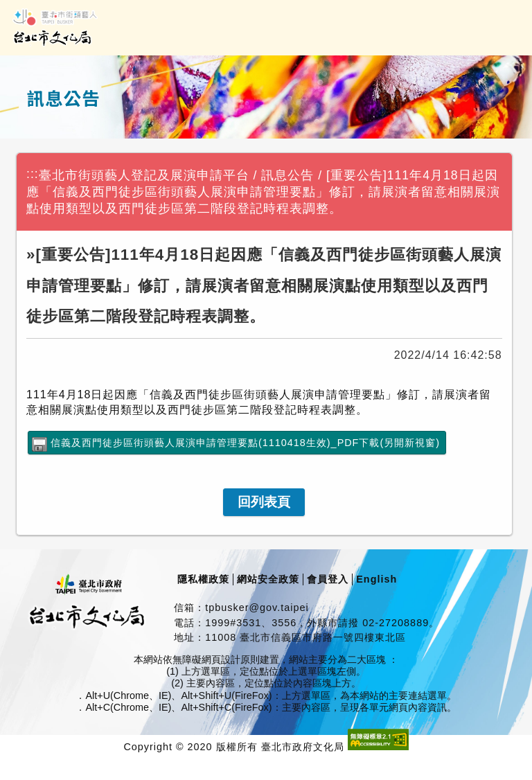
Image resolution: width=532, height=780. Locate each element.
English (376, 579)
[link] (264, 502)
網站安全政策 (268, 579)
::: (33, 174)
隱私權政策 (203, 579)
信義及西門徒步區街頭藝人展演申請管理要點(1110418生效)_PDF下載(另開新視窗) (245, 443)
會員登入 (328, 579)
